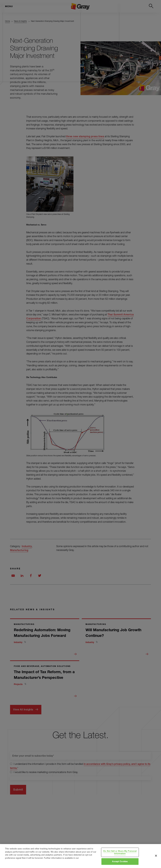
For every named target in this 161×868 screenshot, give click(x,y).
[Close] (156, 856)
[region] (80, 856)
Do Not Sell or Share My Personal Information (120, 852)
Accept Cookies (120, 861)
